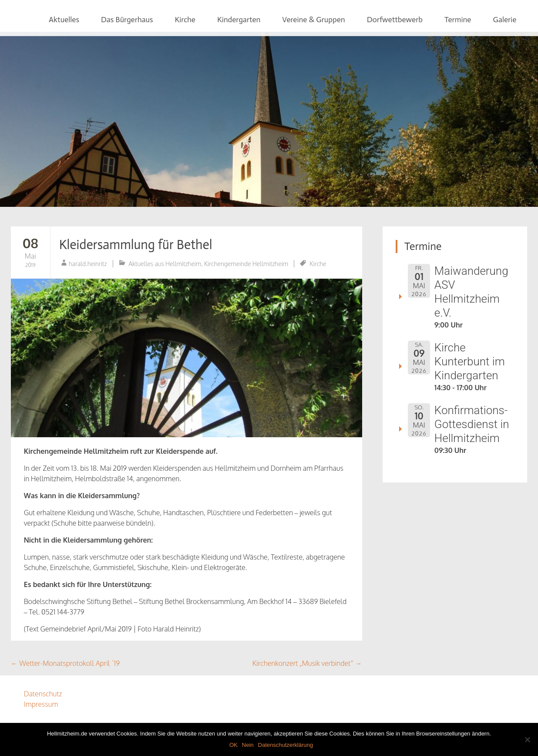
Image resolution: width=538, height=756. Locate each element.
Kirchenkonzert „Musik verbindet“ (307, 663)
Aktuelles (64, 20)
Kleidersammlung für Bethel (136, 245)
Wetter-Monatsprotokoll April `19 (65, 663)
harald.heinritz (88, 264)
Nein (248, 745)
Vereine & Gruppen (313, 20)
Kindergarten (239, 20)
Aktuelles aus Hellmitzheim (165, 264)
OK (234, 745)
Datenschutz (43, 694)
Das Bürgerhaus (127, 20)
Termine (458, 20)
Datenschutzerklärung (286, 745)
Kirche (185, 20)
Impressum (41, 704)
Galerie (504, 20)
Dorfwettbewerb (395, 20)
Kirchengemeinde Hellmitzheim (246, 264)
